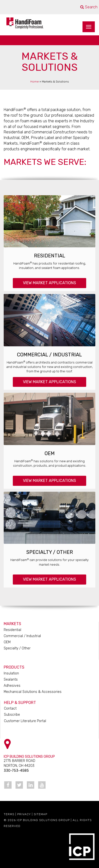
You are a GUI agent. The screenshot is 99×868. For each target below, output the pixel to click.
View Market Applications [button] (49, 283)
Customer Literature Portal (25, 721)
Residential (50, 256)
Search (89, 7)
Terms (9, 814)
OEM (50, 453)
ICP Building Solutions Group (43, 820)
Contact (10, 708)
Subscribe (12, 715)
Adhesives (12, 686)
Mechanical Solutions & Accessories (33, 692)
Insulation (11, 673)
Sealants (11, 679)
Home (34, 82)
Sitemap (41, 814)
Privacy (24, 814)
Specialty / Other (50, 552)
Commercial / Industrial (49, 355)
